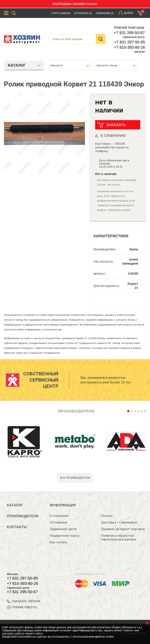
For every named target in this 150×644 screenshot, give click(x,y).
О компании (59, 516)
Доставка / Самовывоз (119, 522)
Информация (63, 505)
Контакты (17, 527)
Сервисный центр (63, 529)
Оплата (107, 516)
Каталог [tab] (24, 65)
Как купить (58, 542)
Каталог (15, 505)
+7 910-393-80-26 (129, 47)
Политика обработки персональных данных (119, 538)
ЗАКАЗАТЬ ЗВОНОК (24, 601)
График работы (22, 607)
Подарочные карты (65, 536)
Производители (23, 516)
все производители (75, 478)
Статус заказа (61, 13)
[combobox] (70, 65)
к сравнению (113, 136)
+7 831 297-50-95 (129, 42)
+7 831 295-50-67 (129, 33)
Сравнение (105, 13)
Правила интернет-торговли (123, 529)
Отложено (83, 13)
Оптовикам (59, 522)
